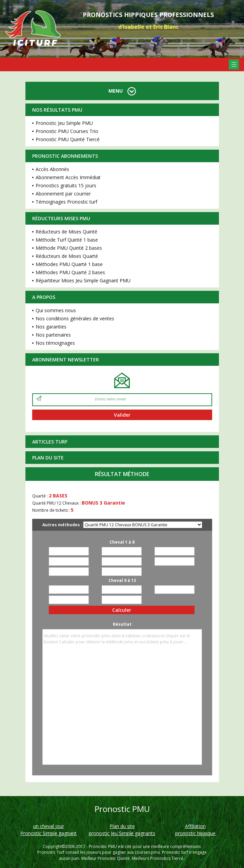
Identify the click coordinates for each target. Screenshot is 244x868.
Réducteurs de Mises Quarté (67, 256)
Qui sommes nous (56, 310)
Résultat (122, 624)
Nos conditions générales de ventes (75, 318)
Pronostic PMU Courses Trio (67, 131)
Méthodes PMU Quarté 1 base (69, 264)
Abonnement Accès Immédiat (68, 177)
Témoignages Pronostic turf (66, 202)
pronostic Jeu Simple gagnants (122, 833)
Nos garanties (51, 327)
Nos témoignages (55, 343)
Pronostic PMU (103, 846)
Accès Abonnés (52, 169)
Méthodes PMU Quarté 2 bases (70, 272)
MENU (122, 91)
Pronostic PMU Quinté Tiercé (68, 139)
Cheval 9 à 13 (122, 580)
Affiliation (195, 826)
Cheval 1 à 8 (122, 542)
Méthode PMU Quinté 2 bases (69, 248)
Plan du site (48, 458)
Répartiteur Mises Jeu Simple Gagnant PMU (83, 280)
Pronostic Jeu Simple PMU (64, 123)
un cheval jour (49, 826)
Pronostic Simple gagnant (48, 833)
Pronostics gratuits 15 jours (66, 185)
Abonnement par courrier (63, 194)
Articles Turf (50, 442)
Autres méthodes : (62, 525)
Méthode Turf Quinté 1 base (67, 240)
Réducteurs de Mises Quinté (66, 232)
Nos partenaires (53, 335)
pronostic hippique (195, 833)
